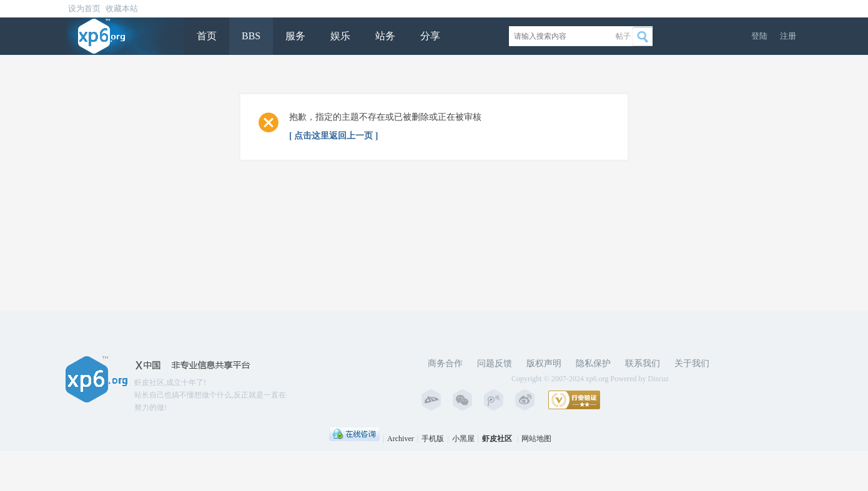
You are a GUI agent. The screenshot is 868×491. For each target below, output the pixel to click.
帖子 (623, 36)
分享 (430, 36)
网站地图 (536, 439)
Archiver (401, 439)
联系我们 (643, 363)
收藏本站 (122, 8)
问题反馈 (495, 363)
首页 (207, 36)
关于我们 (692, 363)
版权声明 (544, 363)
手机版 (433, 439)
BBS (251, 36)
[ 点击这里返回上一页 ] (333, 136)
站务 (385, 36)
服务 (295, 36)
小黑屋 (463, 439)
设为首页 (84, 8)
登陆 (759, 36)
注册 (788, 36)
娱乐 (340, 36)
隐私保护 (593, 363)
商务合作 (445, 363)
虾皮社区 (497, 439)
